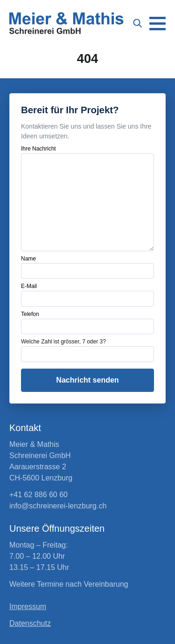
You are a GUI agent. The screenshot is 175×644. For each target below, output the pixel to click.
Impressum (28, 606)
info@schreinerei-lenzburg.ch (58, 506)
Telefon (30, 314)
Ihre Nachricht (38, 149)
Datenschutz (30, 623)
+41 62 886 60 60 (38, 495)
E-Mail (29, 286)
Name (28, 259)
